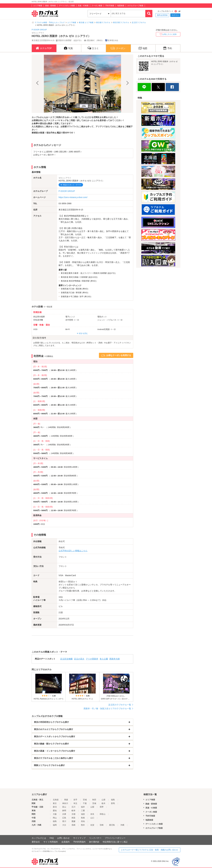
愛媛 (73, 821)
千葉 (85, 803)
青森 (66, 800)
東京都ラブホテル (103, 23)
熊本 (83, 825)
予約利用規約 (79, 842)
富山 (64, 807)
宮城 (85, 800)
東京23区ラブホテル (121, 23)
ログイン (175, 15)
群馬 (113, 803)
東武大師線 (74, 277)
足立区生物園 (66, 659)
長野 (102, 807)
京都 (73, 814)
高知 (83, 821)
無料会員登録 (162, 15)
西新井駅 (86, 281)
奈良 (92, 814)
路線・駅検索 (50, 6)
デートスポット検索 (67, 6)
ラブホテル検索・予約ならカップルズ (50, 23)
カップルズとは (39, 838)
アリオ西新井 (92, 659)
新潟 (55, 807)
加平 (82, 297)
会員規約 (66, 842)
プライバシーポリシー (115, 838)
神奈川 (65, 803)
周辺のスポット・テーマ (72, 185)
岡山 (55, 818)
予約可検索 (110, 6)
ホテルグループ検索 (135, 6)
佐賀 (92, 825)
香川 (64, 821)
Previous (38, 84)
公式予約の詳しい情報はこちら (73, 551)
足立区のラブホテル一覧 (120, 705)
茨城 (94, 803)
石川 (73, 807)
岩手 (75, 800)
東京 (55, 803)
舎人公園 (104, 659)
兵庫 (64, 814)
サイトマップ (79, 838)
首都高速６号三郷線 (69, 297)
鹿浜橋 (79, 289)
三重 (83, 811)
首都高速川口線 (68, 289)
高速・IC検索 (83, 6)
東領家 (79, 293)
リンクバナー (95, 838)
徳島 (55, 821)
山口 (92, 818)
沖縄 (122, 825)
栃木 (103, 803)
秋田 (94, 800)
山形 (103, 800)
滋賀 (83, 814)
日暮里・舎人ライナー (82, 273)
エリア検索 (38, 6)
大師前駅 (84, 277)
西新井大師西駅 (100, 273)
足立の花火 (79, 659)
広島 (64, 818)
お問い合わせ (63, 838)
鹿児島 (112, 825)
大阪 (55, 814)
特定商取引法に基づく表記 (115, 842)
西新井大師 (115, 659)
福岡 (55, 825)
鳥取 (73, 818)
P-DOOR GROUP (39, 30)
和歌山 (103, 814)
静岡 (64, 811)
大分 (64, 825)
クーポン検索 (97, 6)
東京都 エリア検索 (86, 23)
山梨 (92, 807)
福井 (83, 807)
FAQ (52, 838)
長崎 (73, 825)
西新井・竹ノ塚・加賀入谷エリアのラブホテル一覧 (107, 709)
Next (127, 84)
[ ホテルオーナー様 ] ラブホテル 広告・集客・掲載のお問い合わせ (150, 850)
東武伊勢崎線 (75, 281)
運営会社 (36, 842)
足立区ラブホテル (139, 23)
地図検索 (121, 6)
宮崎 (102, 825)
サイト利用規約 (51, 842)
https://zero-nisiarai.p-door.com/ (73, 197)
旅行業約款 (94, 842)
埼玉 (75, 803)
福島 (113, 800)
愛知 (55, 811)
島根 (83, 818)
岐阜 (73, 811)
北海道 (56, 800)
